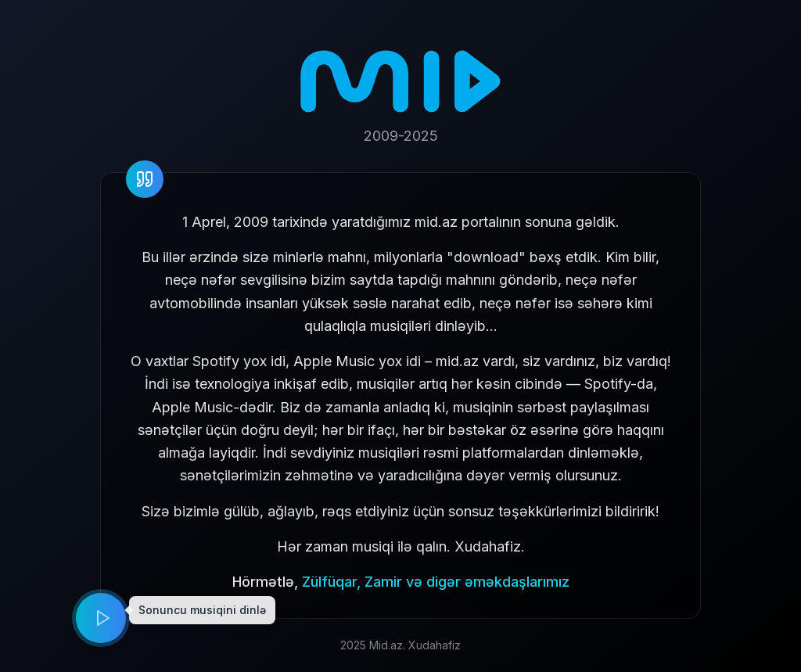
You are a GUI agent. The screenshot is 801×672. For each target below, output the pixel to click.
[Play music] (101, 618)
